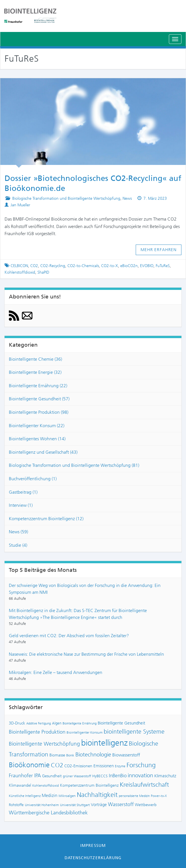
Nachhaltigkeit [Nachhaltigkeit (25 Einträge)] (97, 795)
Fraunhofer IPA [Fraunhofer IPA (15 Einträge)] (25, 776)
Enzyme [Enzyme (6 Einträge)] (120, 766)
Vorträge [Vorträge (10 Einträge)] (99, 805)
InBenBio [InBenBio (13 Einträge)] (118, 776)
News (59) (18, 532)
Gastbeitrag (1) (23, 492)
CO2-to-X (110, 266)
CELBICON (19, 266)
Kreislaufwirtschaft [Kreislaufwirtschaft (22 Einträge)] (144, 785)
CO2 (34, 266)
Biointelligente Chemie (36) (35, 359)
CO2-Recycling (53, 266)
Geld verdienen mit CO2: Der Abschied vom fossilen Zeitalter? (69, 636)
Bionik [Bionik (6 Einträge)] (70, 755)
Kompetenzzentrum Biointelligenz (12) (46, 519)
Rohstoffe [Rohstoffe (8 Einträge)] (16, 805)
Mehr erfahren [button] (159, 250)
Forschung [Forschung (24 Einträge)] (141, 765)
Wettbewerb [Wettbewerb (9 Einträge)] (146, 805)
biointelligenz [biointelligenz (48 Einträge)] (104, 743)
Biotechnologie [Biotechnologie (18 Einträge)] (93, 754)
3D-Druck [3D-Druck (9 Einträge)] (17, 723)
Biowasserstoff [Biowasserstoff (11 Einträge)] (126, 755)
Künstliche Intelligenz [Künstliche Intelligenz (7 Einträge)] (25, 796)
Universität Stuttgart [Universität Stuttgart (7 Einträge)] (75, 805)
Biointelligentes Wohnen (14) (37, 439)
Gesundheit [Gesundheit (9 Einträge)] (52, 776)
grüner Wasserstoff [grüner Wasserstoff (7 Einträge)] (77, 776)
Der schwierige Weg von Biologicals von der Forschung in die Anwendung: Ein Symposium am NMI (85, 589)
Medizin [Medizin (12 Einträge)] (50, 795)
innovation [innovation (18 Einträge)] (140, 775)
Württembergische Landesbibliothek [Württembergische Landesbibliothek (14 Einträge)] (48, 813)
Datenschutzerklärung (93, 858)
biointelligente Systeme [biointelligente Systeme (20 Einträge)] (134, 731)
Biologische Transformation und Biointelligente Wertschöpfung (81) (74, 465)
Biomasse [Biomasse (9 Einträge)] (57, 755)
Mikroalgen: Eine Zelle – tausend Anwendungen (56, 672)
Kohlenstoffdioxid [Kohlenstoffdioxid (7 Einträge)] (46, 786)
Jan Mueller (20, 205)
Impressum (93, 845)
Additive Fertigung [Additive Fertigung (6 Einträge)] (39, 723)
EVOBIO (147, 266)
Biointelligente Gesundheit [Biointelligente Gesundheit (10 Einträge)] (121, 723)
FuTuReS (163, 266)
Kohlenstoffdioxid (20, 272)
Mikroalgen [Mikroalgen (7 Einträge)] (67, 796)
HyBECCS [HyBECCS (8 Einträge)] (100, 776)
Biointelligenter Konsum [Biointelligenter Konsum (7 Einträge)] (85, 732)
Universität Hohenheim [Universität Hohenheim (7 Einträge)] (42, 805)
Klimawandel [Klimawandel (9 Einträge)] (20, 785)
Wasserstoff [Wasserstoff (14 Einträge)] (121, 804)
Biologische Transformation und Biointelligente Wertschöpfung (66, 198)
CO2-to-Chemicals (83, 266)
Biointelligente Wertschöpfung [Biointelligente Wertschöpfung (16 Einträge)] (44, 744)
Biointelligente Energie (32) (35, 372)
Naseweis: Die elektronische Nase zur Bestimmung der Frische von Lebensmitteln (86, 654)
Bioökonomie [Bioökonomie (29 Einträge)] (29, 765)
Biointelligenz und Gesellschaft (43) (43, 452)
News (127, 198)
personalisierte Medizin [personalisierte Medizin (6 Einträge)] (134, 796)
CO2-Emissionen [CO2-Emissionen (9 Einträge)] (78, 766)
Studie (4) (18, 545)
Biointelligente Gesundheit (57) (39, 399)
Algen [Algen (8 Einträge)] (57, 723)
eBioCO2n (129, 266)
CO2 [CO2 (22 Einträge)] (57, 765)
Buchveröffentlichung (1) (33, 479)
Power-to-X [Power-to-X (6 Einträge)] (159, 796)
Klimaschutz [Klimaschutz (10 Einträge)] (165, 776)
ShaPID (43, 272)
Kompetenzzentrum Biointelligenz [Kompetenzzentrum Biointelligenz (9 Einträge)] (89, 785)
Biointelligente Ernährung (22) (38, 386)
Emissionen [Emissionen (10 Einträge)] (104, 766)
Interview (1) (21, 505)
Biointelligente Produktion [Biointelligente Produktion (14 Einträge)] (37, 732)
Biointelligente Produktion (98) (39, 412)
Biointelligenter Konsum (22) (37, 426)
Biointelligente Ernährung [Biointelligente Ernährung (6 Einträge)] (80, 723)
